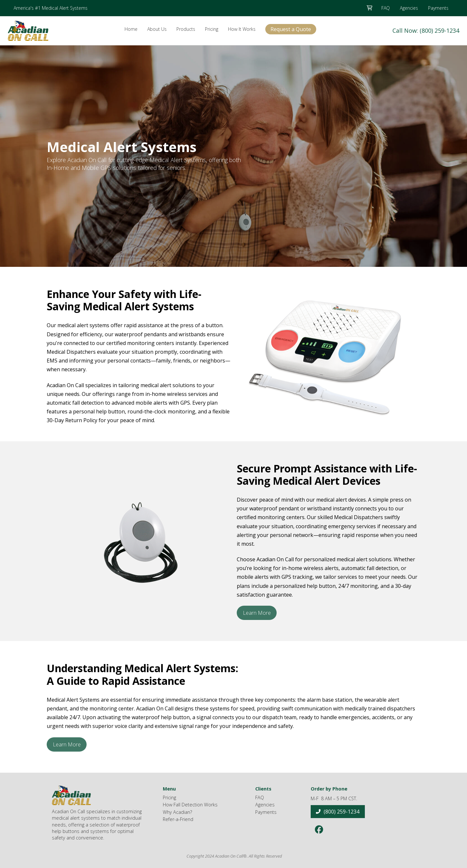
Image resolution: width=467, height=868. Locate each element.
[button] (369, 8)
